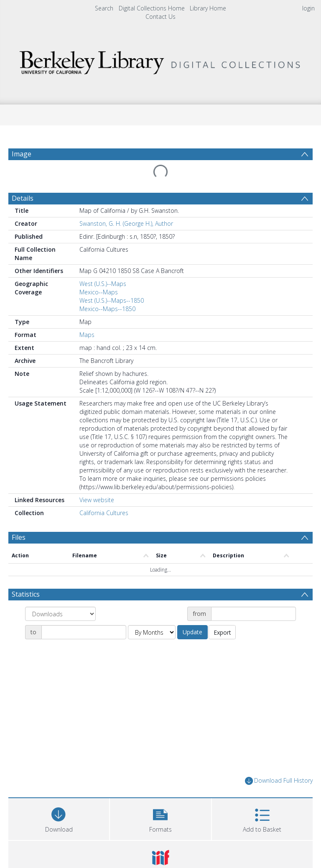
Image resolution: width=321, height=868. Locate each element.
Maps (87, 335)
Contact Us (160, 17)
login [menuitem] (308, 8)
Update (192, 632)
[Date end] (84, 632)
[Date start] (253, 614)
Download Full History (279, 781)
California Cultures (104, 513)
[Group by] (60, 614)
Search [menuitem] (104, 8)
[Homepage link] (160, 60)
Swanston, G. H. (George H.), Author (126, 223)
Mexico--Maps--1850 (107, 309)
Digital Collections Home (152, 8)
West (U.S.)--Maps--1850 (112, 300)
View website (97, 500)
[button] (160, 818)
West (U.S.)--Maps (103, 284)
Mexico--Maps (99, 292)
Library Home (208, 8)
